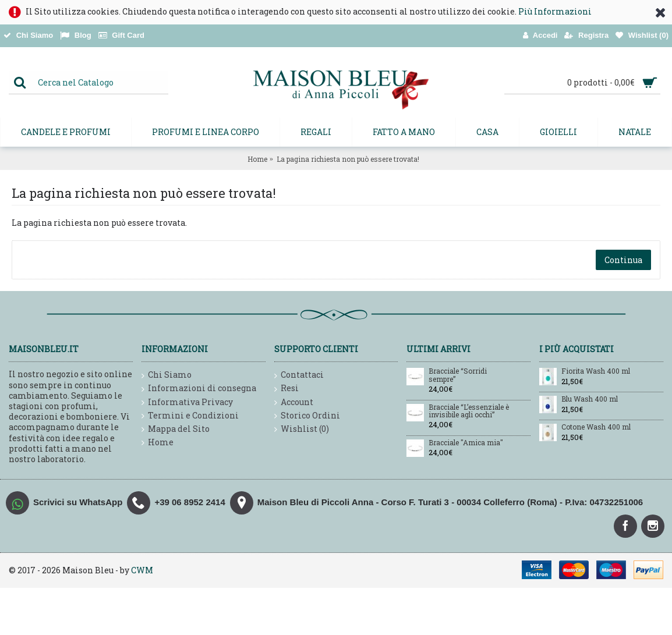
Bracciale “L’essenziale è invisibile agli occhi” (469, 411)
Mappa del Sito (176, 429)
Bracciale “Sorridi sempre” (458, 375)
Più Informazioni (555, 11)
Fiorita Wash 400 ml (596, 371)
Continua (623, 260)
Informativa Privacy (187, 402)
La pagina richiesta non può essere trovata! (348, 159)
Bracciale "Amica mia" (466, 443)
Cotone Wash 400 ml (596, 427)
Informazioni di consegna (199, 389)
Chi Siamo (167, 375)
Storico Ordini (307, 416)
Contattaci (299, 375)
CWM (142, 570)
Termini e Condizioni (190, 416)
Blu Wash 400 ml (590, 399)
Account (294, 402)
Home (257, 159)
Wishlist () (302, 429)
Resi (287, 389)
